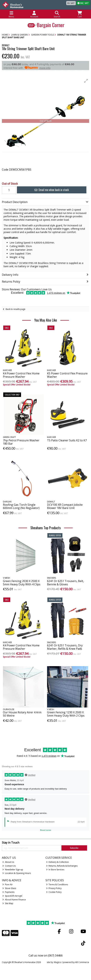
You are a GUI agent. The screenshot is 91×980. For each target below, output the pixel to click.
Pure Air (8, 885)
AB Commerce (82, 962)
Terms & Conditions (57, 885)
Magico (58, 962)
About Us (8, 862)
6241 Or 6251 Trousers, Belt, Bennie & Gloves (65, 583)
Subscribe (74, 848)
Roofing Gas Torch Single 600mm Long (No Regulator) (21, 506)
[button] (86, 81)
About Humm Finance (14, 900)
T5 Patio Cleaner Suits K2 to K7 (67, 440)
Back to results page (15, 309)
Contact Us (9, 866)
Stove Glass (9, 888)
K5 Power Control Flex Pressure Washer (67, 375)
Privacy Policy (54, 888)
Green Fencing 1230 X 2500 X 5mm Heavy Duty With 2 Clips (66, 714)
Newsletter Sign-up (13, 870)
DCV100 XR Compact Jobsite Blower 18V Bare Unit (65, 506)
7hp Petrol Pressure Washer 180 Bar (21, 442)
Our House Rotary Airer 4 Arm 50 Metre (22, 714)
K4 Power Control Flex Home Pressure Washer (21, 375)
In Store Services (55, 870)
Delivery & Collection (58, 862)
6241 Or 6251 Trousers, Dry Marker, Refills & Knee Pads (65, 647)
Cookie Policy (54, 892)
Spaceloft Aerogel (12, 896)
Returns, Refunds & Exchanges (62, 866)
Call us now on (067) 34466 (46, 955)
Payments (8, 892)
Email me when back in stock (52, 190)
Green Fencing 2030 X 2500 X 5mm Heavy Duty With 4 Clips (22, 583)
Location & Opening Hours (17, 873)
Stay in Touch (11, 843)
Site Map (8, 903)
